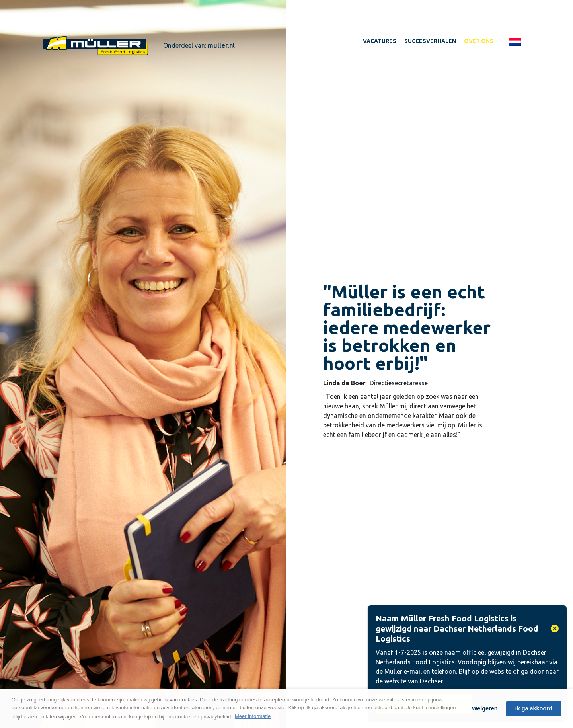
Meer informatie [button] (253, 716)
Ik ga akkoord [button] (534, 708)
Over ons (479, 41)
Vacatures (380, 41)
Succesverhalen (430, 41)
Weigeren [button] (485, 708)
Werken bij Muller (95, 45)
